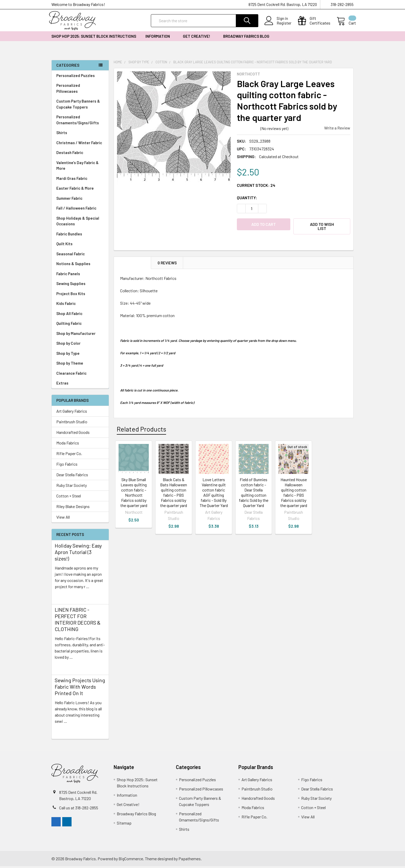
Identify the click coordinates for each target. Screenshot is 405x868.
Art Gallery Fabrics (72, 413)
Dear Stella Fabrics (72, 476)
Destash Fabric (70, 154)
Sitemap (124, 825)
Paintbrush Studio (72, 423)
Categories (68, 67)
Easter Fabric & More (75, 190)
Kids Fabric (80, 305)
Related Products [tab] (141, 431)
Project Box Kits (71, 295)
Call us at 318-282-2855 (79, 809)
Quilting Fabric (69, 325)
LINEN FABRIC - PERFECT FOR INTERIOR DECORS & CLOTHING (78, 621)
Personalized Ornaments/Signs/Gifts (80, 122)
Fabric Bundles (69, 236)
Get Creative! (198, 38)
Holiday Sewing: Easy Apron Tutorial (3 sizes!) (78, 554)
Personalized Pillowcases (80, 90)
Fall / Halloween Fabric (76, 210)
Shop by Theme (80, 365)
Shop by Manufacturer (80, 335)
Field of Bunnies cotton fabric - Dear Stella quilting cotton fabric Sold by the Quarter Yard (254, 494)
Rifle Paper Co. (69, 455)
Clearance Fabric (71, 375)
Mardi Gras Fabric (72, 180)
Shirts (80, 135)
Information (159, 38)
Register (282, 24)
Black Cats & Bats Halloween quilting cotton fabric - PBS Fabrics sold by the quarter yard (174, 494)
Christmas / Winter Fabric (79, 144)
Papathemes (190, 860)
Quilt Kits (64, 245)
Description (133, 264)
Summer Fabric (69, 200)
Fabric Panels (80, 276)
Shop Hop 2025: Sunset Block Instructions (94, 38)
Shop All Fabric (80, 315)
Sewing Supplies (71, 285)
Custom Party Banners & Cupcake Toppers (80, 106)
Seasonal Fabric (80, 256)
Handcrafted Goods (73, 434)
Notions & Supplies (80, 266)
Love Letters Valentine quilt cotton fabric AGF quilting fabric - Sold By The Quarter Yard (214, 494)
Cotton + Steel (69, 498)
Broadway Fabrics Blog (246, 38)
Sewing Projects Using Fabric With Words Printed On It (80, 688)
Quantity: (247, 199)
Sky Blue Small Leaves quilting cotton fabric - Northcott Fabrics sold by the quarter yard (134, 494)
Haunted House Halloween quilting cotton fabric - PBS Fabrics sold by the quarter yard (294, 494)
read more (64, 598)
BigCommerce (131, 860)
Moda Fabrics (68, 445)
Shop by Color (80, 345)
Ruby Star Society (72, 487)
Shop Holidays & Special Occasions (80, 223)
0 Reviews (167, 264)
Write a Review (337, 130)
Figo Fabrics (67, 466)
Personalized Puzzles (76, 77)
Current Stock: (256, 187)
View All (63, 519)
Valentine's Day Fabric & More (77, 167)
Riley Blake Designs (73, 508)
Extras (80, 385)
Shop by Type (80, 355)
